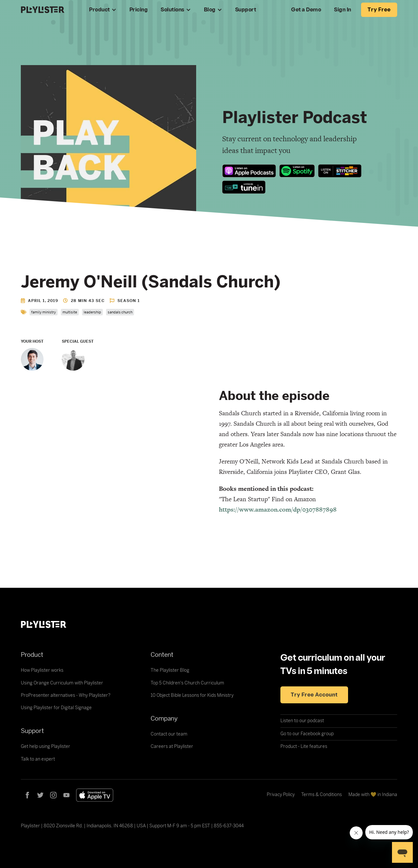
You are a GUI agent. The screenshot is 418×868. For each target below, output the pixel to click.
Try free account (314, 695)
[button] (103, 10)
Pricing (139, 10)
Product (100, 10)
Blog (210, 10)
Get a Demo (306, 10)
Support (246, 10)
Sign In (343, 10)
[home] (48, 10)
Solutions (173, 10)
